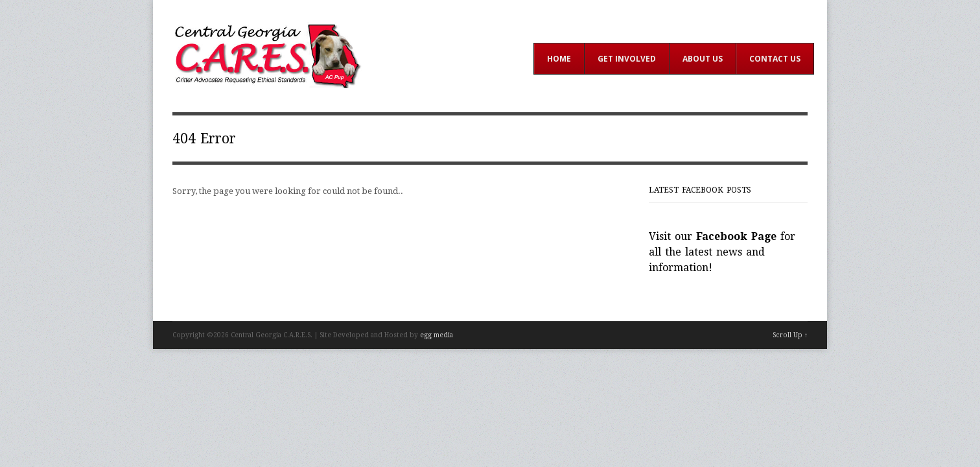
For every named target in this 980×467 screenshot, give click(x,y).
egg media (437, 335)
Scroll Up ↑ (790, 335)
